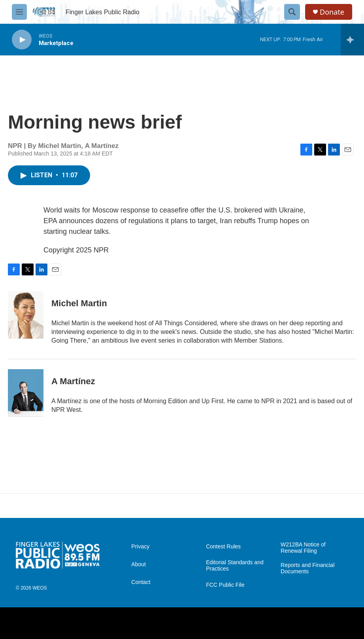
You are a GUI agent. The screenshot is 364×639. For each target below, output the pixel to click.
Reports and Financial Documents (307, 568)
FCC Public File (225, 585)
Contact (141, 582)
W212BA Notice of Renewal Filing (303, 548)
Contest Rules (223, 547)
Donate (332, 12)
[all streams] (352, 40)
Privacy (140, 547)
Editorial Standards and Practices (235, 566)
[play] (22, 40)
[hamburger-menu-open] (19, 12)
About (139, 564)
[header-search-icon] (292, 12)
